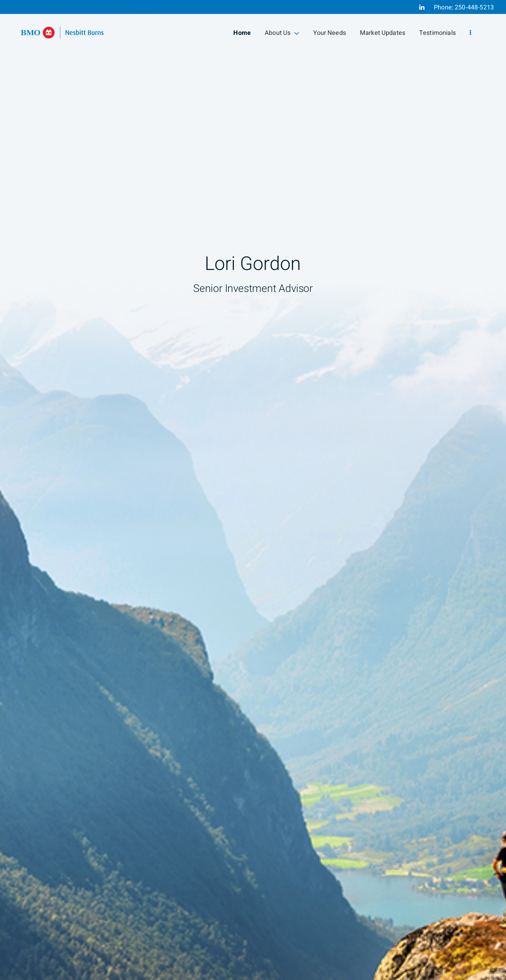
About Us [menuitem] (282, 33)
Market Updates (383, 33)
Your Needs (330, 33)
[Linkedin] (422, 7)
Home (242, 33)
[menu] (470, 33)
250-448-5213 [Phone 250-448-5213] (474, 7)
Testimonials (437, 33)
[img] (253, 490)
